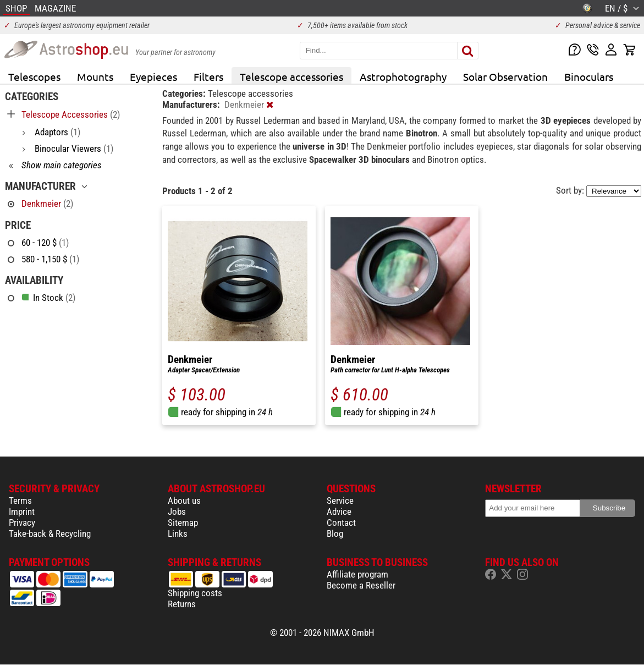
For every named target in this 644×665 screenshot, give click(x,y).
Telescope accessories (291, 76)
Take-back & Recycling (50, 534)
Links (178, 534)
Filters (208, 76)
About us (184, 501)
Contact (341, 523)
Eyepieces (153, 76)
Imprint (22, 512)
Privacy (22, 523)
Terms (20, 501)
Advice (339, 512)
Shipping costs (195, 593)
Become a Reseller (361, 585)
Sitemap (183, 523)
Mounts (95, 76)
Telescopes (34, 76)
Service (340, 501)
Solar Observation (505, 76)
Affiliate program (357, 574)
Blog (335, 534)
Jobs (177, 512)
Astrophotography (403, 76)
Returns (182, 604)
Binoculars (589, 76)
